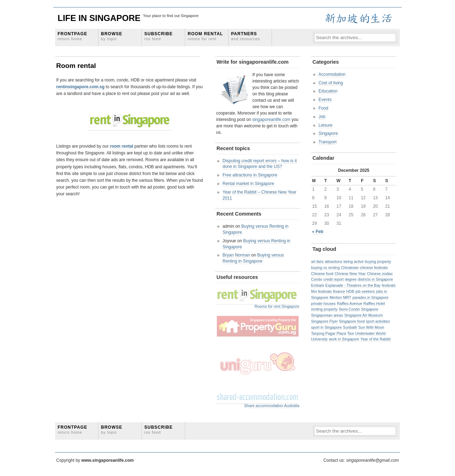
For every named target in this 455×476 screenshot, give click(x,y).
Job (322, 117)
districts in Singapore (375, 279)
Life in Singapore (99, 18)
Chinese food (322, 274)
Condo (317, 279)
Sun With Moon (371, 327)
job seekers (365, 291)
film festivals (321, 291)
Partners (245, 36)
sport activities (378, 321)
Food (323, 108)
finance (339, 291)
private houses (323, 303)
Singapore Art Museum (363, 315)
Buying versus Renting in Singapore (253, 258)
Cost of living (331, 83)
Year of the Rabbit (376, 339)
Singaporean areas (327, 315)
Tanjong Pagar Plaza (328, 333)
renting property (324, 309)
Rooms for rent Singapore (277, 306)
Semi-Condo (349, 309)
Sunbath (350, 327)
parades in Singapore (370, 297)
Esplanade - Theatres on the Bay (353, 285)
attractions (334, 261)
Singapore (328, 133)
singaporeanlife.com (271, 120)
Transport (328, 142)
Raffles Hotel (374, 303)
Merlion (336, 297)
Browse (112, 36)
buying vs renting (325, 268)
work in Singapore (344, 339)
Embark (318, 285)
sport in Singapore (326, 327)
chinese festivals (374, 268)
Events (325, 100)
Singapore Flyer (324, 321)
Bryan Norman (236, 255)
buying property (378, 261)
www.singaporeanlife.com (108, 460)
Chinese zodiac (380, 274)
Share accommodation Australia (272, 406)
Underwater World (370, 333)
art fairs (317, 261)
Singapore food (352, 321)
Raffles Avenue (350, 303)
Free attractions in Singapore (250, 175)
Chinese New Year (350, 274)
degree (351, 279)
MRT (347, 297)
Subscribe (159, 36)
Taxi (351, 333)
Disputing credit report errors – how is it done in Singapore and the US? (260, 164)
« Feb (318, 232)
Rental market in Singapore (248, 184)
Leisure (325, 125)
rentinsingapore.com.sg (80, 87)
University (319, 339)
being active (354, 261)
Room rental (205, 36)
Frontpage (72, 36)
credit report (334, 279)
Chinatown (350, 268)
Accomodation (332, 74)
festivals (389, 285)
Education (328, 91)
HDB (350, 291)
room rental (122, 146)
